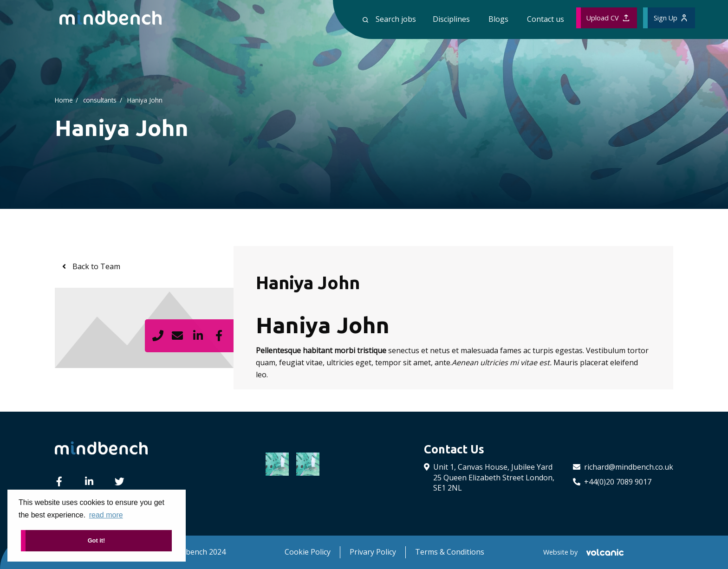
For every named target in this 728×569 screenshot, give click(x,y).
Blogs (498, 19)
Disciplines (451, 19)
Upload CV (608, 18)
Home (64, 100)
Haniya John (145, 100)
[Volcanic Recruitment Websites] (604, 552)
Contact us (546, 19)
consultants (100, 100)
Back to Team (95, 266)
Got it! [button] (97, 540)
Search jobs (389, 19)
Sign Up (671, 18)
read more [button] (106, 515)
